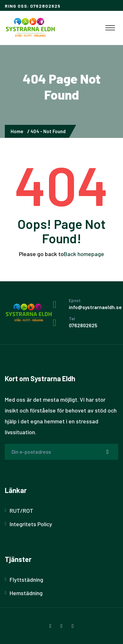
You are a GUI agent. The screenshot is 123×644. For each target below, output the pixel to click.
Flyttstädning (26, 580)
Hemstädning (26, 593)
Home (18, 131)
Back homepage (84, 254)
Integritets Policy (31, 524)
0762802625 (83, 325)
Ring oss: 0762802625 (33, 6)
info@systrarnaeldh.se (95, 307)
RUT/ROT (21, 511)
